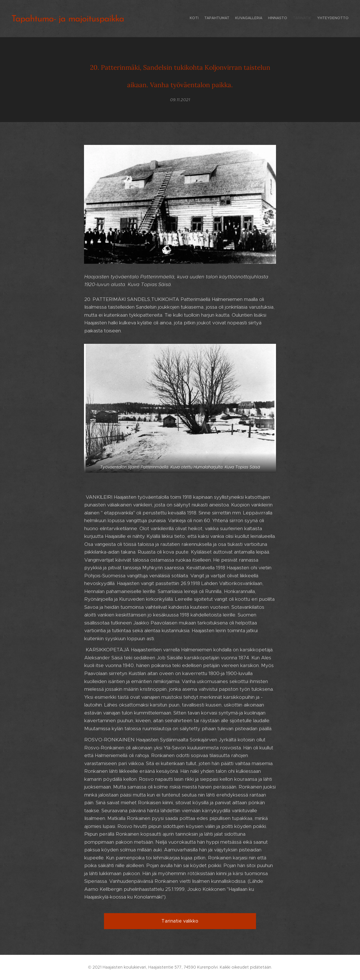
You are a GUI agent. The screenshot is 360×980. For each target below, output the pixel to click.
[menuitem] (321, 19)
